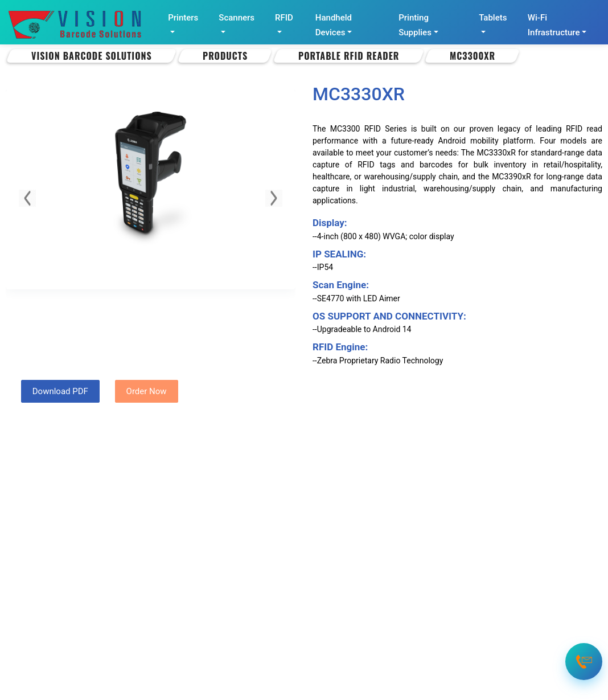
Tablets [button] (493, 18)
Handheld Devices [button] (334, 25)
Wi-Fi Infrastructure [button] (554, 25)
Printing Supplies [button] (415, 25)
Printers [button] (183, 18)
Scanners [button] (237, 18)
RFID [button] (284, 18)
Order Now (147, 391)
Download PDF (60, 391)
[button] (27, 198)
